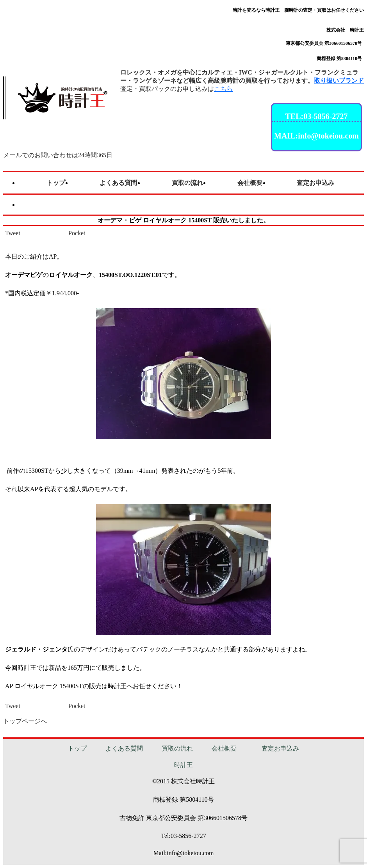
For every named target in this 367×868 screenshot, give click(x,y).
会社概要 (224, 748)
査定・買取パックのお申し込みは (176, 89)
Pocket (77, 233)
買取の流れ (177, 748)
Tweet (13, 233)
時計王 (183, 765)
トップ (77, 748)
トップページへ (25, 721)
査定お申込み (280, 748)
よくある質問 (124, 748)
